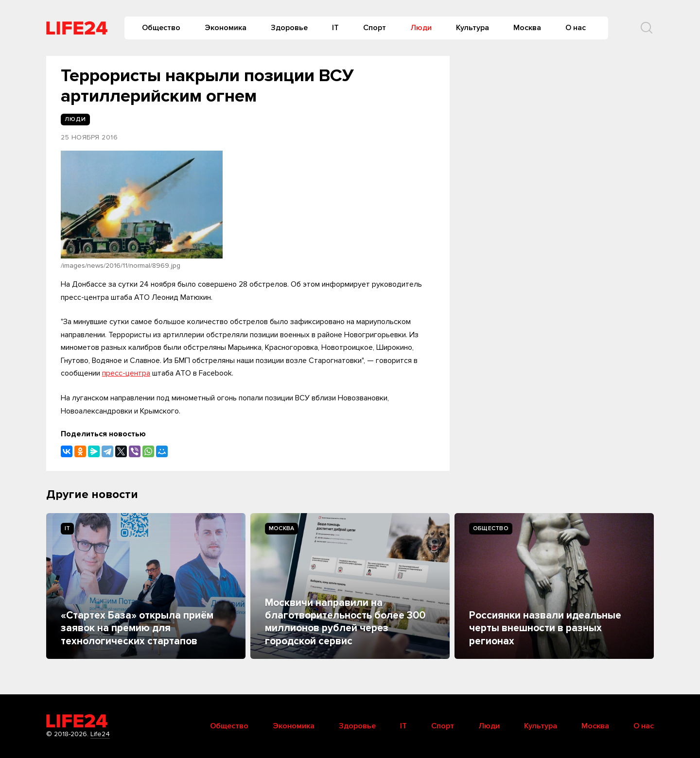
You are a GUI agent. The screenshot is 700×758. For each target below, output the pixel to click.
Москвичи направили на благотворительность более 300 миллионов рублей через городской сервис (345, 622)
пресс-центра (126, 373)
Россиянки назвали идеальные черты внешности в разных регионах (545, 628)
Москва (527, 28)
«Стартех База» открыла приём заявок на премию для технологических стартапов (137, 628)
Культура (472, 28)
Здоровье (289, 28)
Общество (161, 28)
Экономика (226, 28)
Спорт (375, 28)
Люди (421, 28)
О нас (576, 28)
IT (335, 28)
